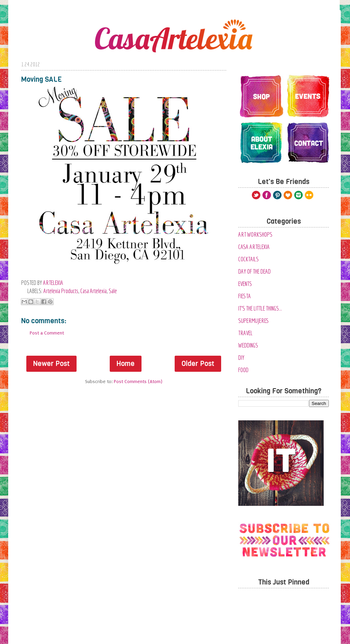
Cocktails (248, 259)
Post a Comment (47, 333)
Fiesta (245, 296)
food (243, 370)
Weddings (248, 345)
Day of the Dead (254, 271)
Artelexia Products (61, 291)
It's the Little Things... (260, 308)
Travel (245, 333)
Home (126, 364)
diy (241, 358)
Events (245, 284)
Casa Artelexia (93, 291)
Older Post (198, 364)
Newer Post (51, 364)
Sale (113, 291)
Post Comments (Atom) (138, 382)
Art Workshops (255, 234)
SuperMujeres (254, 321)
